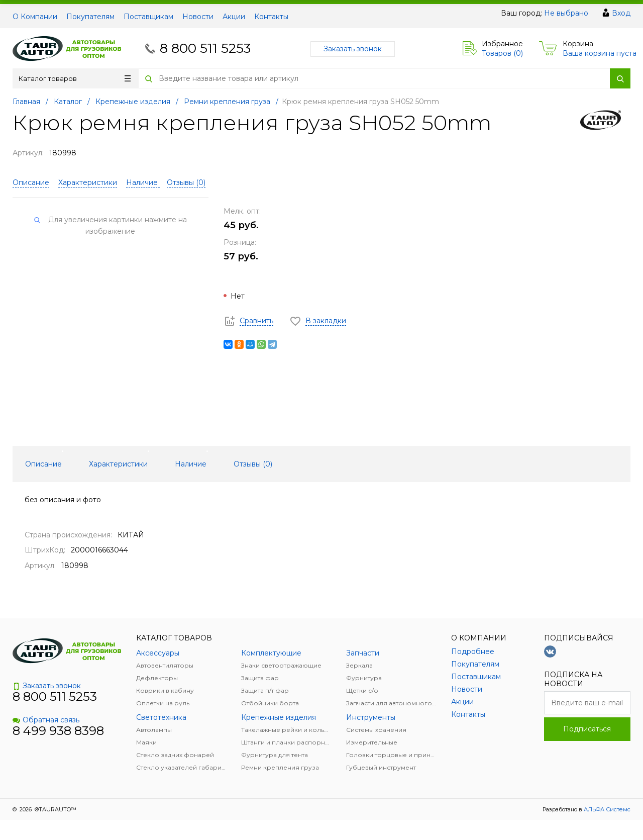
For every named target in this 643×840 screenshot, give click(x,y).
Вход (621, 13)
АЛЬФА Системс (606, 809)
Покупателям (90, 17)
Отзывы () (186, 182)
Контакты (271, 17)
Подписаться (587, 729)
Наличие (143, 182)
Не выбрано (566, 13)
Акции (234, 17)
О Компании (35, 17)
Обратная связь (46, 720)
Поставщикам (148, 17)
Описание (31, 182)
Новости (198, 17)
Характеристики (88, 182)
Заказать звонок (353, 49)
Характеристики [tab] (118, 464)
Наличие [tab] (191, 464)
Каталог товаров (75, 78)
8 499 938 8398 (58, 731)
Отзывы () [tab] (253, 464)
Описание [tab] (43, 464)
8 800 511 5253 (205, 48)
